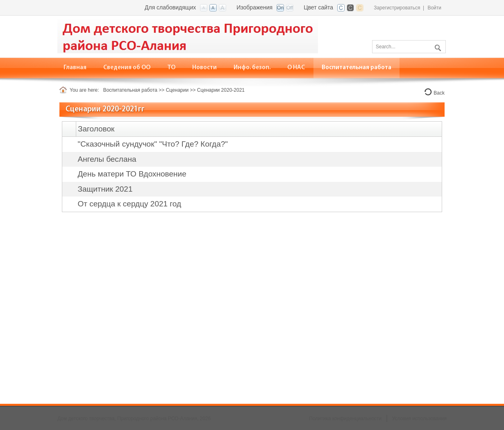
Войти (434, 8)
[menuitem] (127, 68)
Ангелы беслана (107, 159)
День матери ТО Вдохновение (132, 174)
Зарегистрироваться (397, 8)
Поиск (437, 46)
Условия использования (419, 419)
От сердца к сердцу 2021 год (130, 204)
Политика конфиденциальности (345, 419)
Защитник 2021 (105, 189)
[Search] (409, 47)
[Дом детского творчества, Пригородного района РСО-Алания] (188, 36)
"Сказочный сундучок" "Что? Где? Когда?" (153, 144)
